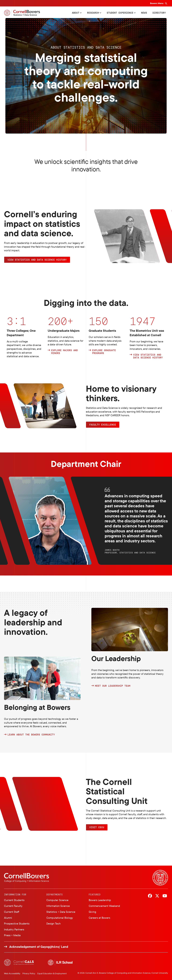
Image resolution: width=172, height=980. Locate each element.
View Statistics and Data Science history (148, 356)
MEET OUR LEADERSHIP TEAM (113, 686)
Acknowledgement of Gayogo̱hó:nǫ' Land (39, 947)
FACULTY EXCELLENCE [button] (103, 425)
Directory (159, 13)
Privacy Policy (29, 973)
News (144, 13)
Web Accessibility (12, 973)
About (76, 13)
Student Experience (120, 13)
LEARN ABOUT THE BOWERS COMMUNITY (31, 735)
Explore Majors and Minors (64, 352)
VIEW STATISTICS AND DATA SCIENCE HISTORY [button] (37, 260)
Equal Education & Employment (52, 973)
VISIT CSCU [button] (97, 827)
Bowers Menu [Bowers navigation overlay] (157, 3)
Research (93, 13)
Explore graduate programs (104, 352)
